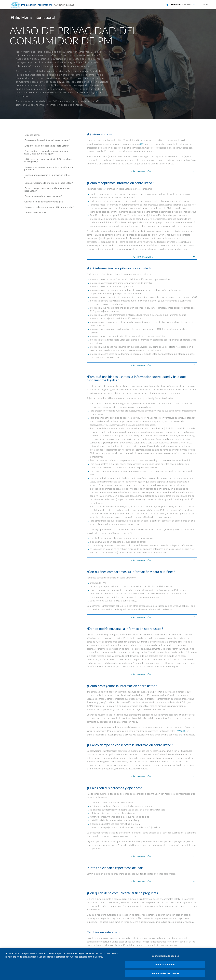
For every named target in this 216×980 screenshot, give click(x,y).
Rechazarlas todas (165, 967)
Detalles (180, 731)
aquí (142, 144)
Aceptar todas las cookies (165, 976)
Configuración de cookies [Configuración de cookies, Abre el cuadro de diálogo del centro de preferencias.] (165, 959)
